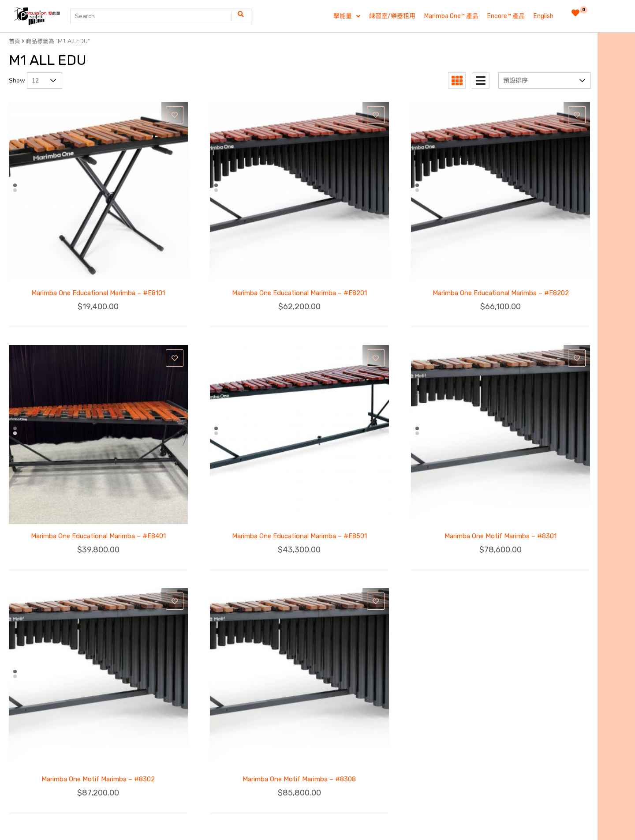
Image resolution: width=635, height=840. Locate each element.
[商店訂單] (545, 81)
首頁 (15, 41)
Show (17, 81)
